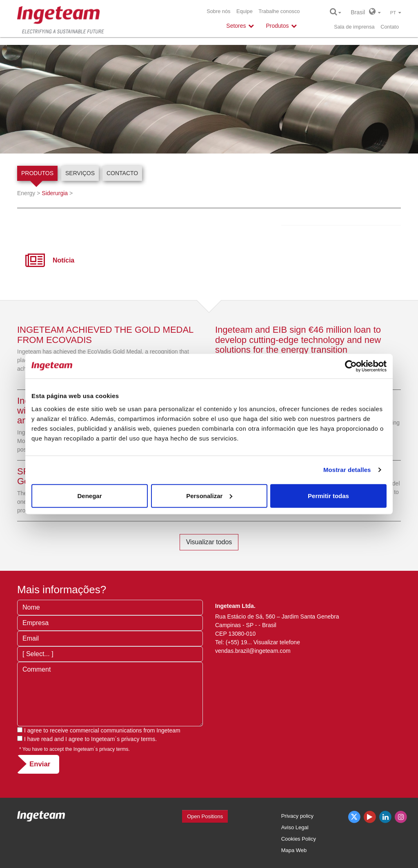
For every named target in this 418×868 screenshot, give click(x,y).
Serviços (80, 173)
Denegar (89, 495)
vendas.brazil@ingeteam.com (253, 651)
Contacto (122, 173)
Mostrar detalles (347, 470)
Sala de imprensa (354, 27)
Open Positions (205, 816)
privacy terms (138, 739)
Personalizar (209, 495)
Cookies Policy (299, 839)
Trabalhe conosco (279, 11)
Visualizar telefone (277, 642)
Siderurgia (55, 193)
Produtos (37, 173)
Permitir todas (328, 495)
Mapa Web (294, 850)
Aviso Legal (295, 827)
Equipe (245, 11)
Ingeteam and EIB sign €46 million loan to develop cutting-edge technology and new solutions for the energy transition (298, 339)
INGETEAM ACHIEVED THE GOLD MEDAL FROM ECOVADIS (105, 335)
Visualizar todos (209, 542)
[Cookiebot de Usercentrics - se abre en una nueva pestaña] (351, 366)
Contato (390, 27)
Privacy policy (297, 816)
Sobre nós (218, 11)
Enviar (40, 764)
